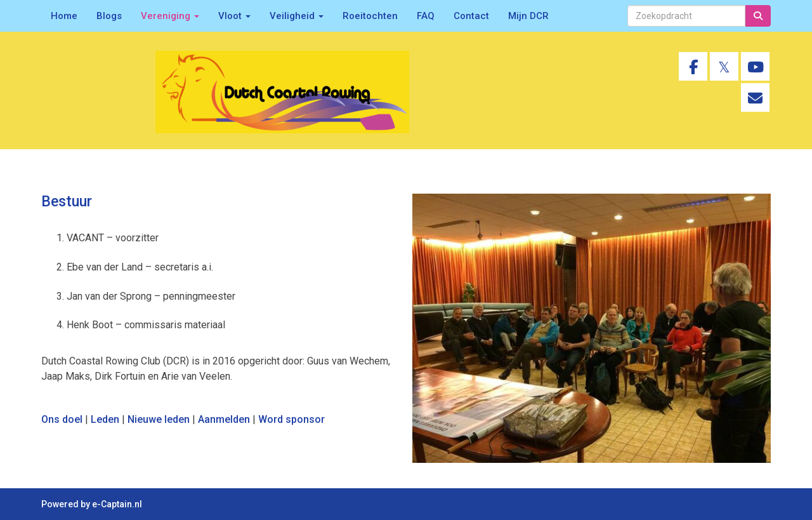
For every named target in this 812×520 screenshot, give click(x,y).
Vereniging (170, 16)
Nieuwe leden (159, 419)
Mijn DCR (528, 16)
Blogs (109, 16)
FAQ (426, 16)
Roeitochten (370, 16)
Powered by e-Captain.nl (92, 504)
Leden (105, 419)
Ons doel (62, 419)
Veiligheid (297, 16)
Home (64, 16)
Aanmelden (224, 419)
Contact (471, 16)
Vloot (234, 16)
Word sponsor (291, 419)
